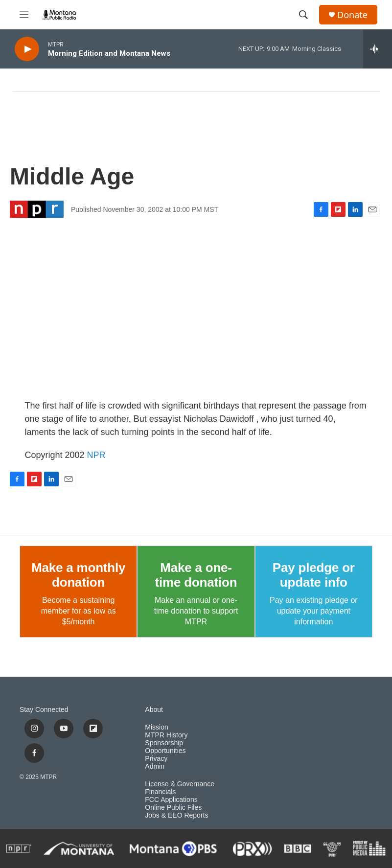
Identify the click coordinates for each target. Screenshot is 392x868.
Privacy (156, 759)
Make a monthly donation (78, 575)
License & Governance (180, 784)
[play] (27, 49)
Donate (352, 15)
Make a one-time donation (196, 575)
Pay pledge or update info (314, 575)
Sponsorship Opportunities (165, 747)
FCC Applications (171, 800)
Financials (160, 792)
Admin (155, 766)
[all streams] (378, 49)
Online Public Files (173, 808)
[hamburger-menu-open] (24, 15)
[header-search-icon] (303, 15)
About (154, 710)
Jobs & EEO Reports (176, 815)
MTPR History (166, 735)
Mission (156, 727)
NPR (96, 455)
